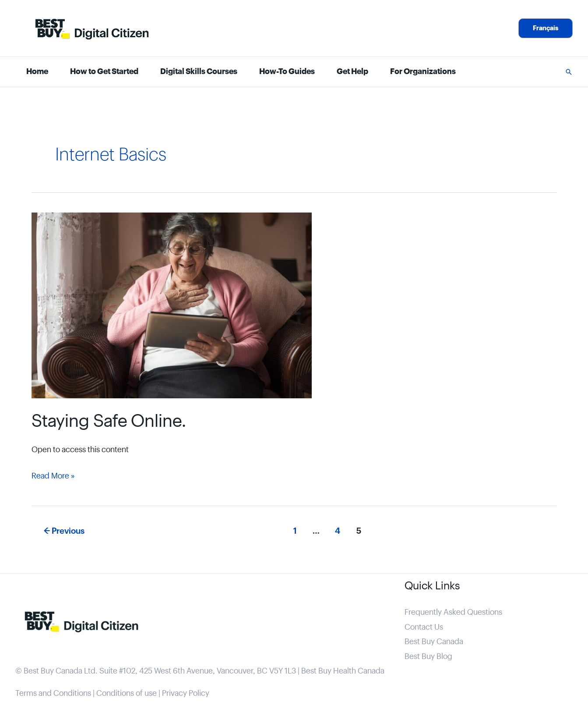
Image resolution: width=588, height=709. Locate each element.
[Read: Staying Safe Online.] (172, 305)
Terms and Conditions (53, 693)
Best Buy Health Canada (343, 671)
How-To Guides (287, 72)
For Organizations (423, 72)
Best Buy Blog (428, 657)
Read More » (53, 476)
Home (37, 72)
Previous (64, 531)
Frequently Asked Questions (453, 612)
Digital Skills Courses (199, 72)
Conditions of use (127, 693)
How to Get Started (104, 72)
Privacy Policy (186, 693)
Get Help (352, 72)
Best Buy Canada (434, 642)
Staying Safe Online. (109, 422)
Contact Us (424, 627)
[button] (546, 28)
